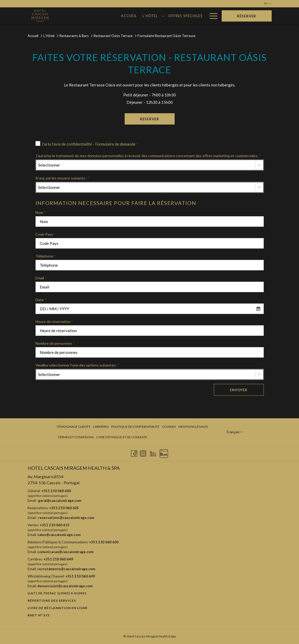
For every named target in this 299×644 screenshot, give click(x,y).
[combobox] (150, 165)
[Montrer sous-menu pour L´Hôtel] (128, 16)
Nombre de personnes (55, 343)
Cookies (169, 427)
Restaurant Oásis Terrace (113, 36)
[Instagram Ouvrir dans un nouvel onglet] (143, 453)
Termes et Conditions (76, 437)
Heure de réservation (54, 321)
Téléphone (46, 256)
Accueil (33, 36)
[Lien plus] (212, 16)
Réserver (157, 119)
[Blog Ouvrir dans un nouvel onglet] (164, 453)
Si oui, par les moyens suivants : (62, 178)
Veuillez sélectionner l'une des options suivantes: (77, 365)
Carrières (101, 427)
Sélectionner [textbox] (49, 165)
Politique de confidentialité (135, 427)
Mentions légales (193, 427)
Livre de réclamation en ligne (58, 608)
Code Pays (46, 234)
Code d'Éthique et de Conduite (122, 437)
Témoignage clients (73, 427)
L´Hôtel (49, 36)
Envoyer (239, 390)
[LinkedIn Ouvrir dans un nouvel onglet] (153, 453)
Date (41, 300)
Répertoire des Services (52, 601)
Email (41, 278)
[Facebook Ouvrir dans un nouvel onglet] (134, 453)
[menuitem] (94, 16)
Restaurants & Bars (74, 36)
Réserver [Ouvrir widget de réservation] (247, 16)
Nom (41, 212)
